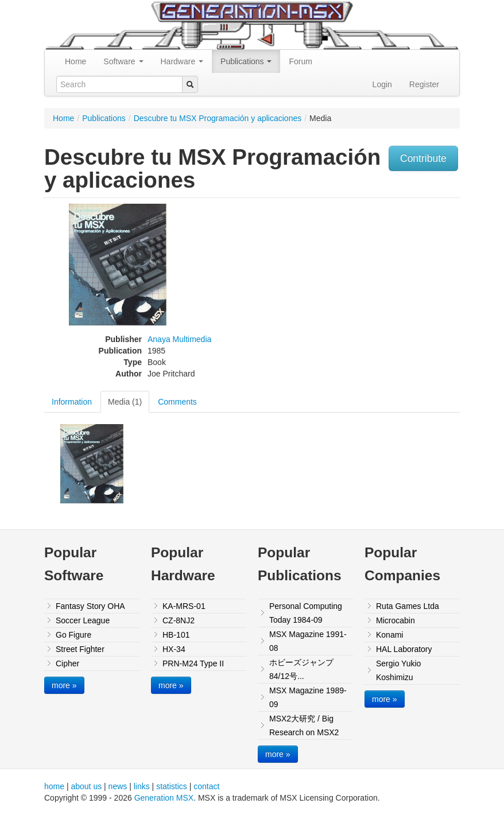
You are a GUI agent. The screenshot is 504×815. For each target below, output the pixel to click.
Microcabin (396, 620)
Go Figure (73, 635)
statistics (172, 786)
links (142, 786)
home (54, 786)
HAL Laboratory (404, 649)
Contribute (423, 158)
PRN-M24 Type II (193, 663)
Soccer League (83, 620)
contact (206, 786)
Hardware (182, 61)
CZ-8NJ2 (179, 620)
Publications (246, 61)
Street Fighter (80, 649)
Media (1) (125, 402)
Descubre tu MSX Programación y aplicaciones (218, 118)
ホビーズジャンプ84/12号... (301, 669)
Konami (389, 635)
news (118, 786)
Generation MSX (164, 798)
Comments (177, 402)
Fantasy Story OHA (90, 606)
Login (382, 84)
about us (86, 786)
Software (123, 61)
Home (75, 61)
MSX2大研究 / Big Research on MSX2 (304, 725)
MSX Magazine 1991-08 (308, 641)
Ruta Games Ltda (408, 606)
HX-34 (174, 649)
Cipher (67, 663)
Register (424, 84)
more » (64, 685)
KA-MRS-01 (184, 606)
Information (72, 402)
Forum (300, 61)
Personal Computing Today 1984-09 (306, 613)
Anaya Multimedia (179, 339)
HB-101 (176, 635)
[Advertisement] (416, 275)
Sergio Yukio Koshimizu (398, 670)
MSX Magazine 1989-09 (308, 697)
